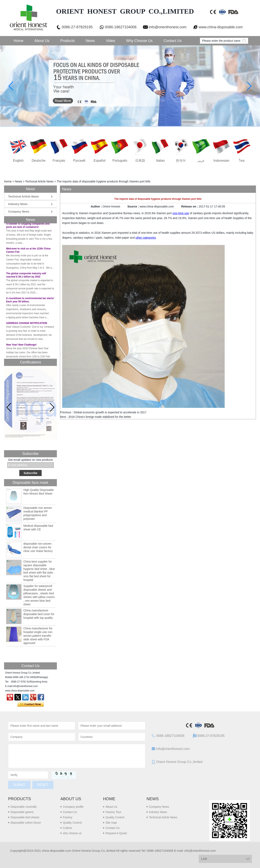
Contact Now (31, 704)
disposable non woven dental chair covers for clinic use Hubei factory (38, 547)
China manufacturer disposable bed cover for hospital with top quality (39, 614)
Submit (19, 785)
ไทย (242, 161)
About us (71, 799)
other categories (146, 238)
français (59, 161)
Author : (97, 206)
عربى (201, 161)
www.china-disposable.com (221, 27)
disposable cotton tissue (26, 823)
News (90, 41)
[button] (52, 407)
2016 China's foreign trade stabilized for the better (100, 417)
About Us (42, 41)
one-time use (181, 213)
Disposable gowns (22, 812)
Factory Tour (113, 812)
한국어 (181, 161)
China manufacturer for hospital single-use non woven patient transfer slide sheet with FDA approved (38, 636)
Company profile (73, 807)
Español (100, 161)
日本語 (140, 161)
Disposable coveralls (24, 807)
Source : (133, 206)
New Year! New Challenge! (21, 347)
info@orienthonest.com (167, 27)
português (120, 161)
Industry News (18, 204)
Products (68, 41)
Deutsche (39, 161)
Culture (67, 828)
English (18, 161)
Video (110, 41)
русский (79, 161)
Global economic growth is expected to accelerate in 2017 (110, 412)
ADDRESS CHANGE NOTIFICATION (27, 326)
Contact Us (173, 41)
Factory (68, 817)
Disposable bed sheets (25, 817)
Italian (161, 161)
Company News (19, 212)
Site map (111, 823)
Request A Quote (116, 833)
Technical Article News (39, 181)
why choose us (72, 833)
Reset (43, 785)
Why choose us (139, 41)
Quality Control (72, 823)
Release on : (190, 206)
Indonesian (221, 161)
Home (18, 41)
